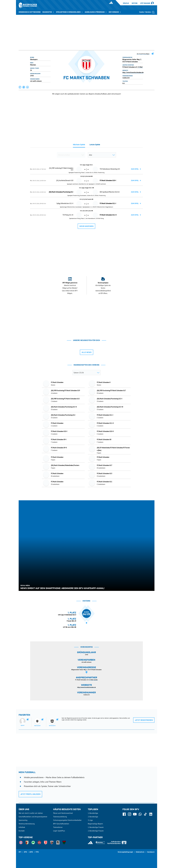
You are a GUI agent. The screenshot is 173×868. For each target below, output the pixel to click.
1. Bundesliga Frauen (96, 827)
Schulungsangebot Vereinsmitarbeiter (67, 820)
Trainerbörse (58, 827)
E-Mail (140, 67)
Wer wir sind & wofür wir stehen (31, 813)
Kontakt (22, 831)
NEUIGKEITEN (48, 12)
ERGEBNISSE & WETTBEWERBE (30, 12)
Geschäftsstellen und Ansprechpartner (33, 817)
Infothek (135, 3)
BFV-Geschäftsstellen (61, 824)
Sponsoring (23, 820)
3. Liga (90, 820)
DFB (25, 852)
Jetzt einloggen (145, 3)
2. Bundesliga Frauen (96, 831)
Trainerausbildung (60, 817)
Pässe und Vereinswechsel (63, 813)
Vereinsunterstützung (27, 824)
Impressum (151, 852)
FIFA (37, 852)
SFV (20, 852)
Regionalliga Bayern (95, 824)
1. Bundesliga (93, 813)
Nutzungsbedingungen (125, 852)
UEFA (31, 852)
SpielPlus (126, 3)
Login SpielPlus (59, 831)
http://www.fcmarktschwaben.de (133, 72)
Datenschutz (140, 852)
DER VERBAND (115, 12)
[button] (20, 87)
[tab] (79, 145)
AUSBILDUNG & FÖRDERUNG (96, 12)
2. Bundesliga (93, 817)
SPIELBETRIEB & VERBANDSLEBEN (70, 12)
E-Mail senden (94, 680)
